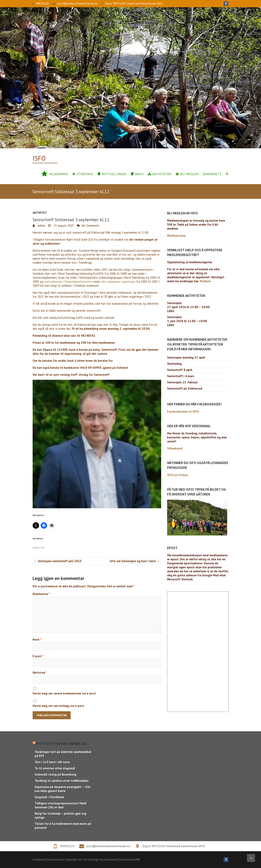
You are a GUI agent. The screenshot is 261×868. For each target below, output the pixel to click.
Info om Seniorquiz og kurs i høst (135, 561)
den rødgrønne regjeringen (118, 282)
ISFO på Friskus (178, 475)
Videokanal (175, 448)
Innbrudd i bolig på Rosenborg (55, 774)
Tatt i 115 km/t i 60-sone (52, 762)
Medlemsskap (176, 236)
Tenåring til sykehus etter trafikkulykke (62, 781)
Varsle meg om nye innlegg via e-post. (59, 706)
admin (41, 226)
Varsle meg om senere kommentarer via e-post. (65, 693)
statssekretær (53, 282)
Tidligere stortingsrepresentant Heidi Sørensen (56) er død (61, 805)
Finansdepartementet (78, 282)
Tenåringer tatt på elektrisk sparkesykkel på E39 (63, 754)
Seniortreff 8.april (180, 370)
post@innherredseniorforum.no (77, 4)
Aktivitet (40, 213)
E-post (38, 656)
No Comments (91, 226)
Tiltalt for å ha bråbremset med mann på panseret (63, 826)
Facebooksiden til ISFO (183, 411)
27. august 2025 (63, 226)
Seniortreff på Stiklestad (185, 388)
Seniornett (212, 174)
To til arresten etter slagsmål (55, 768)
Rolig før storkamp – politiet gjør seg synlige (60, 815)
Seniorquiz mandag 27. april (186, 357)
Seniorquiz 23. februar (182, 382)
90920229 (42, 4)
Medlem (205, 281)
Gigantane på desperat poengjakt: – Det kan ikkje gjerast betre (63, 789)
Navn (37, 639)
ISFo (39, 158)
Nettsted (39, 673)
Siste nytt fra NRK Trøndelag (61, 744)
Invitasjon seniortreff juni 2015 (58, 561)
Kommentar (41, 594)
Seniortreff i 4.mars (181, 376)
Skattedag (174, 364)
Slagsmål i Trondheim (49, 797)
